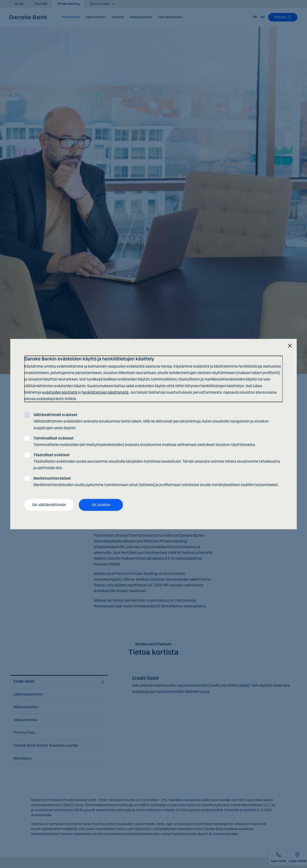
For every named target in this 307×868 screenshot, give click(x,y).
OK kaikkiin (101, 505)
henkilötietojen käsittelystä (105, 392)
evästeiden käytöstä (60, 392)
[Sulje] (290, 346)
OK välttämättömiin (49, 505)
